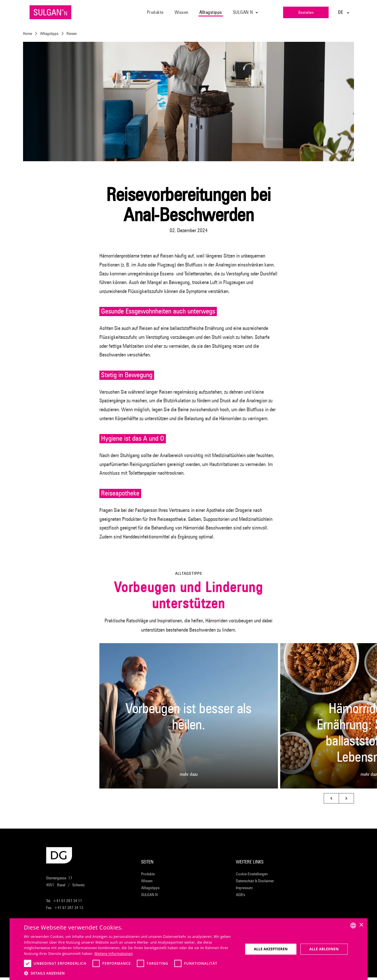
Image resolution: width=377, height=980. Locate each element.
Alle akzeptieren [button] (271, 949)
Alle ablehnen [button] (324, 949)
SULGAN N (149, 895)
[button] (331, 798)
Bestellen (306, 12)
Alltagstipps (211, 12)
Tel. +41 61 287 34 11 (64, 901)
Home (28, 33)
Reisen (72, 33)
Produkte (155, 12)
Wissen (181, 12)
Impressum (244, 888)
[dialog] (189, 949)
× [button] (361, 925)
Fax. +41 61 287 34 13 (65, 908)
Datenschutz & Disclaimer (255, 881)
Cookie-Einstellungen (252, 874)
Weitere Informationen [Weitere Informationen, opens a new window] (114, 954)
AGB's (240, 895)
